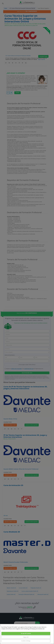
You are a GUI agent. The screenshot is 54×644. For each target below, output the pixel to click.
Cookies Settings (26, 641)
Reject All (26, 637)
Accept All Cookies (26, 633)
